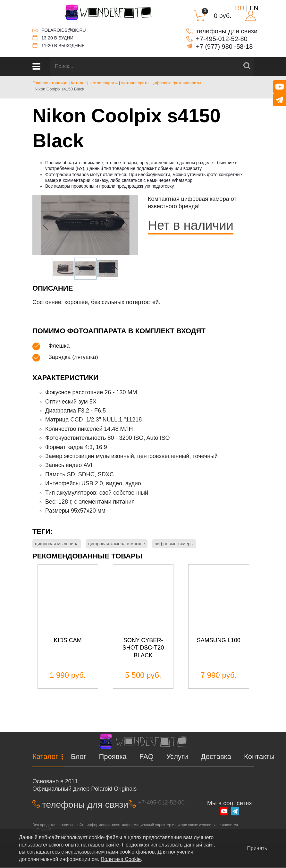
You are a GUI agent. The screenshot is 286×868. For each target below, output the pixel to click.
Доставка (216, 758)
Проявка (113, 758)
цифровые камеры (174, 544)
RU (240, 8)
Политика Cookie (121, 859)
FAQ (147, 758)
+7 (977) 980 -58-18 (224, 47)
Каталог (45, 758)
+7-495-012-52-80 (222, 39)
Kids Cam (68, 642)
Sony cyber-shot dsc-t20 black (143, 649)
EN (254, 8)
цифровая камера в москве (117, 544)
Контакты (259, 758)
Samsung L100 (219, 642)
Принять (257, 848)
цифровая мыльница (57, 544)
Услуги (177, 758)
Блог (79, 758)
